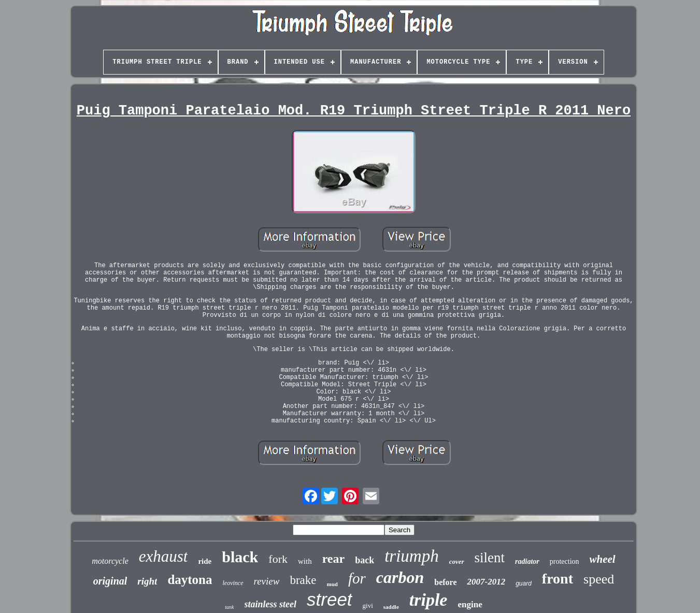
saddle (391, 607)
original (110, 581)
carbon (400, 577)
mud (332, 584)
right (147, 581)
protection (565, 561)
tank (229, 607)
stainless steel (271, 604)
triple (428, 600)
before (445, 582)
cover (457, 561)
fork (278, 559)
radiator (527, 561)
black (240, 557)
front (558, 579)
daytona (190, 580)
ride (205, 561)
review (267, 581)
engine (470, 604)
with (305, 561)
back (365, 560)
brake (303, 580)
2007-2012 (486, 582)
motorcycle (110, 561)
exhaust (163, 556)
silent (490, 558)
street (330, 599)
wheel (603, 559)
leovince (233, 583)
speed (599, 579)
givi (368, 605)
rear (334, 559)
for (357, 578)
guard (524, 583)
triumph (412, 556)
